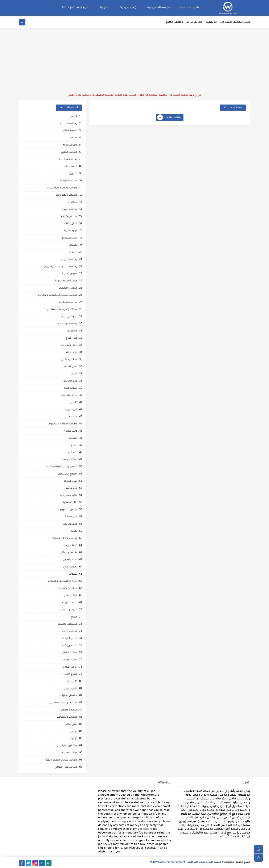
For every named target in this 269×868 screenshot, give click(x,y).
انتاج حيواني (71, 724)
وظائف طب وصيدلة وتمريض (60, 267)
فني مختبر (72, 488)
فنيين (74, 374)
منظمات (72, 417)
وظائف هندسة (69, 124)
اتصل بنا (105, 8)
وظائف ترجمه (70, 631)
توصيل (73, 438)
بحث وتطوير (70, 560)
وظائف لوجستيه (68, 324)
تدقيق (74, 446)
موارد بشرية (71, 231)
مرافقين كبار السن (67, 746)
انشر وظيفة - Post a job (77, 8)
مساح (74, 617)
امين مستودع (70, 238)
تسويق (73, 174)
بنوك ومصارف (69, 345)
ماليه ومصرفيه (69, 496)
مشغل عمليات (69, 696)
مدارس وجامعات (68, 288)
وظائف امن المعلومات (65, 539)
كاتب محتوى (70, 431)
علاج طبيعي (71, 689)
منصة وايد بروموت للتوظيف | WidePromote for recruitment (185, 862)
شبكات (73, 574)
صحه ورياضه (70, 646)
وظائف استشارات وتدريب (62, 424)
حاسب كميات (70, 660)
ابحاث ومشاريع (69, 360)
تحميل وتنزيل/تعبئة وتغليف (61, 467)
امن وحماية (71, 517)
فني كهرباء (71, 410)
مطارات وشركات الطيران (63, 703)
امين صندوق (70, 481)
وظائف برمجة (70, 210)
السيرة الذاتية (70, 131)
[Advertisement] (134, 61)
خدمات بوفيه (70, 546)
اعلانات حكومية (69, 181)
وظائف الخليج (174, 22)
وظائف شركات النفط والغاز (62, 760)
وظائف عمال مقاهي (66, 767)
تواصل (73, 732)
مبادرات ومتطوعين (67, 717)
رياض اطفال (70, 667)
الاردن (74, 117)
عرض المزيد (169, 118)
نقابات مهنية (70, 503)
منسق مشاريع (69, 510)
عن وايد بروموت (129, 8)
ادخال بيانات (71, 224)
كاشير (74, 403)
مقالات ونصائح (69, 553)
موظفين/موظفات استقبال (62, 310)
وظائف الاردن (194, 22)
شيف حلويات (70, 603)
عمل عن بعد (70, 524)
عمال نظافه (71, 367)
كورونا (74, 739)
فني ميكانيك (70, 381)
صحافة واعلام (69, 710)
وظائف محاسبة (68, 160)
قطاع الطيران (69, 674)
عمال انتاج (72, 338)
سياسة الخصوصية (159, 8)
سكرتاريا (73, 202)
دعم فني (73, 453)
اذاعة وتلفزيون (69, 396)
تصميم (73, 245)
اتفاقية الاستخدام (191, 8)
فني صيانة (71, 353)
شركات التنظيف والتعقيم (63, 581)
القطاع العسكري (68, 474)
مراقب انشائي (69, 653)
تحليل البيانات (69, 639)
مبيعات (73, 138)
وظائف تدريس (69, 260)
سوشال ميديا (69, 317)
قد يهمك (211, 22)
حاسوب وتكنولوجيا (67, 195)
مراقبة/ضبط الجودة (66, 281)
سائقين (73, 252)
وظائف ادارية (70, 145)
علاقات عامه (70, 460)
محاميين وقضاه (68, 589)
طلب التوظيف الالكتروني (235, 22)
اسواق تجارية (70, 274)
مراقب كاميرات (69, 753)
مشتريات (72, 331)
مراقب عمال (70, 596)
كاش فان (72, 682)
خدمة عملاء (71, 167)
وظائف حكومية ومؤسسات (62, 188)
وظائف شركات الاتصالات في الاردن (58, 295)
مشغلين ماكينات (67, 624)
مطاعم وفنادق (69, 217)
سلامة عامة (71, 388)
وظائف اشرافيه (68, 303)
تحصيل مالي (70, 567)
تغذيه (74, 531)
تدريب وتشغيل (69, 610)
